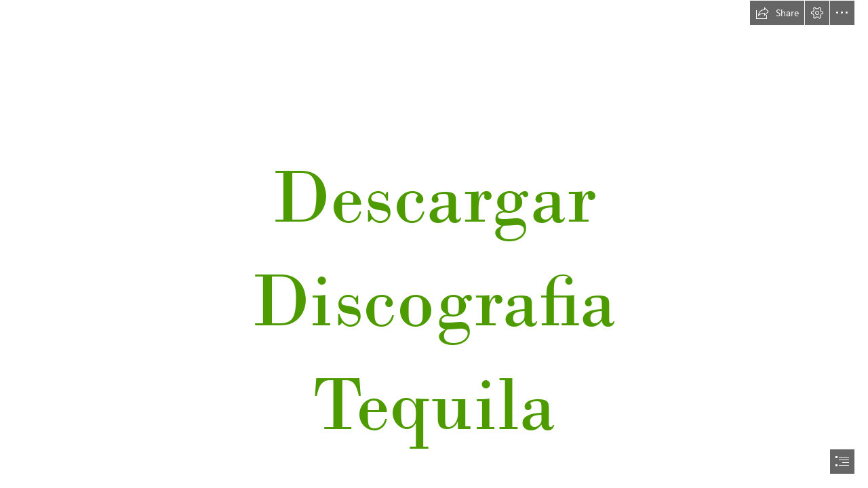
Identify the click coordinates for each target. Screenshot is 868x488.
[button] (777, 13)
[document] (434, 244)
